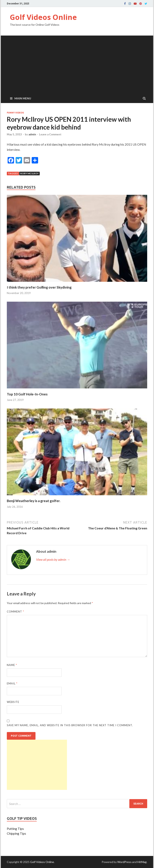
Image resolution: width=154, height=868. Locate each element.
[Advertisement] (77, 64)
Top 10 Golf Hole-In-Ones (27, 394)
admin (32, 134)
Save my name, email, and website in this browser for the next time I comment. (70, 725)
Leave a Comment (50, 134)
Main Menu (23, 98)
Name (12, 665)
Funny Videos (15, 113)
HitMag (142, 862)
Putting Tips (15, 829)
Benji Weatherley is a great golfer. (34, 501)
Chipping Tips (16, 833)
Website (13, 702)
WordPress (124, 862)
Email (12, 683)
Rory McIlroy (29, 173)
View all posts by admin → (53, 559)
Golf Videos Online (43, 17)
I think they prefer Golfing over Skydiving (39, 287)
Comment (15, 612)
